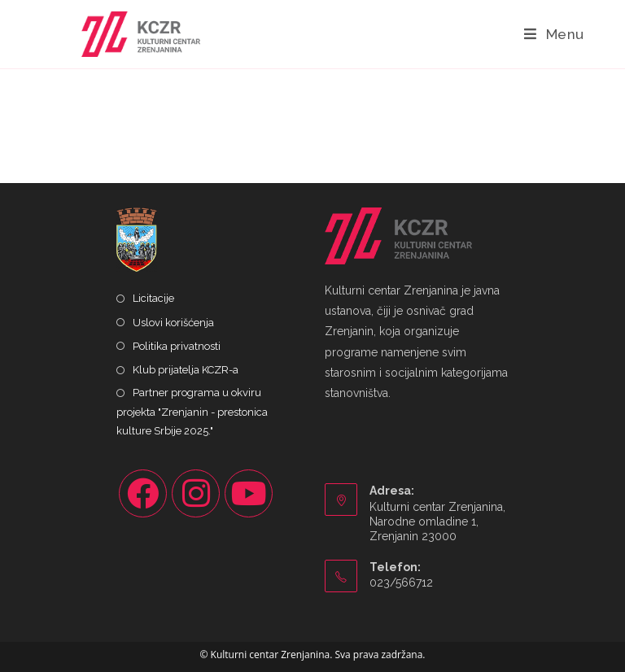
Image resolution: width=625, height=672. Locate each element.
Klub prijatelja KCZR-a (186, 370)
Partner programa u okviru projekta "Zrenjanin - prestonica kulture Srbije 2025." (192, 412)
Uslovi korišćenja (173, 323)
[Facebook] (143, 493)
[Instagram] (196, 493)
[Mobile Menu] (554, 34)
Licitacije (153, 298)
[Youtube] (249, 493)
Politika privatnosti (177, 346)
